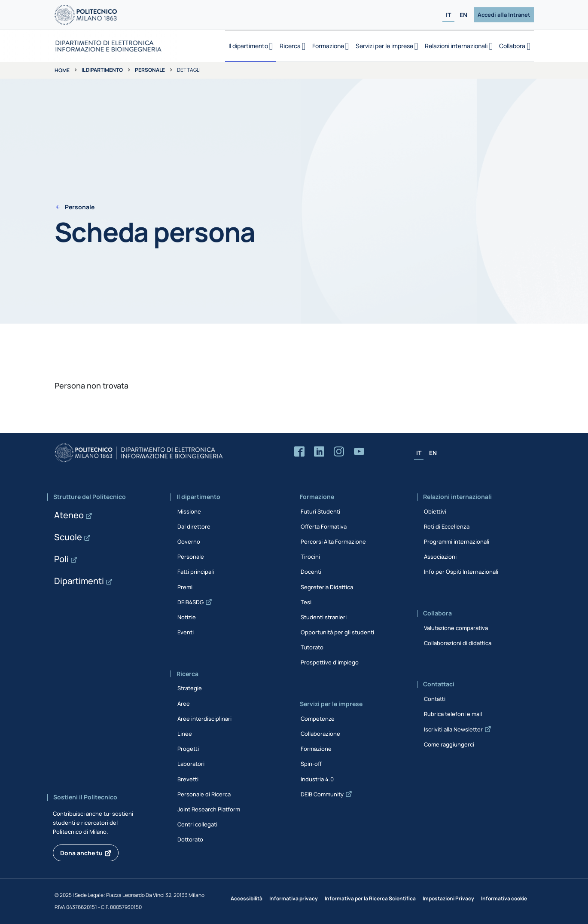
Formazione (316, 749)
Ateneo (69, 515)
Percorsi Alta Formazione (333, 542)
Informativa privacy (294, 898)
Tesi (306, 602)
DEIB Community (322, 794)
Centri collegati (197, 824)
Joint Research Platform (209, 809)
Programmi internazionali (457, 542)
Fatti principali (196, 572)
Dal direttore (194, 526)
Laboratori (191, 764)
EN (463, 15)
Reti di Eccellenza (447, 526)
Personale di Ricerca (204, 794)
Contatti (435, 699)
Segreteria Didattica (327, 587)
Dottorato (190, 839)
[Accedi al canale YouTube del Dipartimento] (359, 452)
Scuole (68, 537)
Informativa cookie (504, 898)
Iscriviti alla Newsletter (453, 729)
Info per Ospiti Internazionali (461, 572)
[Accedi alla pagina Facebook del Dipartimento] (299, 452)
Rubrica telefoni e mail (453, 714)
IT (448, 15)
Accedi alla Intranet (504, 15)
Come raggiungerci (449, 744)
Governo (189, 542)
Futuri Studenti (320, 511)
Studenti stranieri (324, 617)
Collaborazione (320, 734)
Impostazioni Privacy (448, 898)
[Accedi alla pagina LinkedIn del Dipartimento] (319, 452)
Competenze (318, 719)
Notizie (187, 617)
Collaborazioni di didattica (458, 643)
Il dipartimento (102, 70)
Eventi (186, 632)
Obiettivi (435, 511)
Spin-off (311, 764)
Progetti (188, 749)
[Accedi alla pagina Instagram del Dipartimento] (339, 452)
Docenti (311, 572)
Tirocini (310, 557)
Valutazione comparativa (456, 628)
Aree (184, 704)
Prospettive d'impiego (330, 662)
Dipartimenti (79, 581)
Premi (185, 587)
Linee (185, 734)
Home (62, 70)
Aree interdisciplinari (204, 719)
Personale (150, 70)
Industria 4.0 (317, 779)
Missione (189, 511)
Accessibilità (247, 898)
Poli (61, 559)
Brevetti (188, 779)
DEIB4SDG (190, 602)
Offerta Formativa (324, 526)
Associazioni (440, 557)
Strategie (190, 688)
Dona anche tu (81, 853)
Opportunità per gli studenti (337, 632)
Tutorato (312, 647)
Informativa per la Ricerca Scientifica (370, 898)
